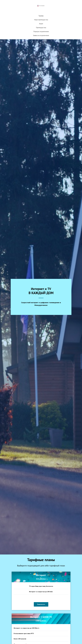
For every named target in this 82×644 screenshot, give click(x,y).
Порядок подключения (41, 31)
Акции (41, 24)
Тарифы (41, 16)
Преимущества (41, 28)
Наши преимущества (41, 20)
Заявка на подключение (41, 35)
